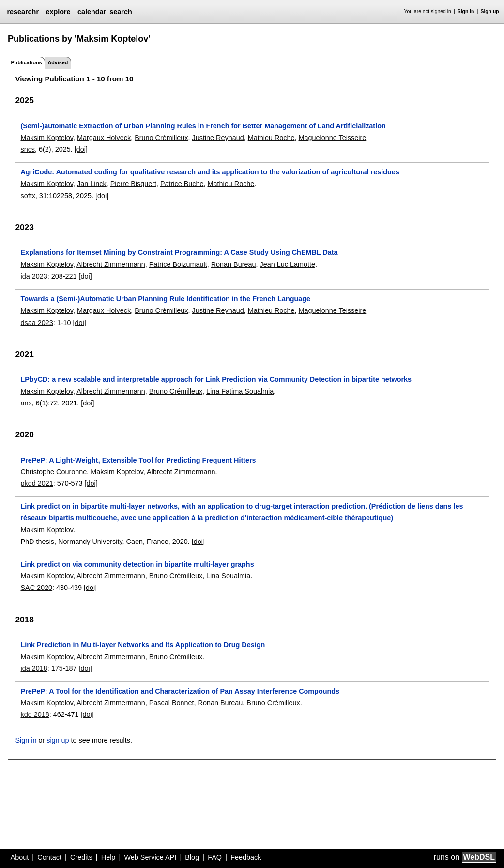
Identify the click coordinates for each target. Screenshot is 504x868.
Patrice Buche (182, 184)
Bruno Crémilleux (161, 138)
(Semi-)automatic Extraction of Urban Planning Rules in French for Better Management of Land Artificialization (203, 126)
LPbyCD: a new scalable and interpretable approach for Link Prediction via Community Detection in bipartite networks (216, 379)
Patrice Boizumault (178, 264)
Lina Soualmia (228, 576)
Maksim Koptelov (47, 138)
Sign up (490, 11)
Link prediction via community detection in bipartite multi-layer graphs (137, 564)
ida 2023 (34, 276)
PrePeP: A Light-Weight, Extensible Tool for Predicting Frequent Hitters (138, 460)
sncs (28, 149)
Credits (81, 857)
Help (108, 857)
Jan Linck (92, 184)
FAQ (215, 857)
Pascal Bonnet (172, 703)
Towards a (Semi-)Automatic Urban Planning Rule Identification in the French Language (165, 299)
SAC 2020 (36, 588)
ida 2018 (34, 668)
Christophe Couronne (53, 472)
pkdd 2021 (37, 483)
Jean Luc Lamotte (288, 264)
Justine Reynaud (218, 138)
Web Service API (150, 857)
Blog (192, 857)
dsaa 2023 (37, 323)
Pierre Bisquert (133, 184)
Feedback (246, 857)
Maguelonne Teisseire (333, 138)
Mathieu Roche (271, 138)
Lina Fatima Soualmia (240, 391)
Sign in (466, 11)
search (121, 12)
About (20, 857)
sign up (58, 740)
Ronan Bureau (234, 264)
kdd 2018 (35, 714)
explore (58, 12)
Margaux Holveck (104, 138)
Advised (58, 62)
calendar (92, 12)
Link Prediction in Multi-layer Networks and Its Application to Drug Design (143, 645)
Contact (49, 857)
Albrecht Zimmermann (111, 264)
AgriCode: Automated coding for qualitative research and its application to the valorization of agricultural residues (210, 172)
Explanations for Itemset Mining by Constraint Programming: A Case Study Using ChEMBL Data (179, 252)
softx (28, 196)
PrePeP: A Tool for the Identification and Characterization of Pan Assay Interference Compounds (180, 691)
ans (26, 403)
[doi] (81, 149)
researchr (23, 12)
